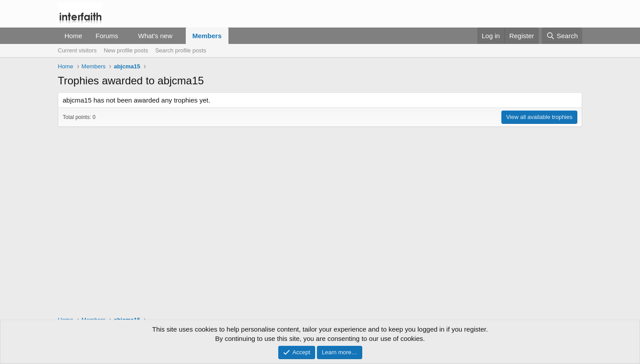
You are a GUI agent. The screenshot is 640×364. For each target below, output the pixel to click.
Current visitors (77, 50)
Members (207, 36)
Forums (107, 36)
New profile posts (126, 50)
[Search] (562, 36)
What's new (155, 36)
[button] (125, 36)
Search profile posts (181, 50)
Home (73, 36)
